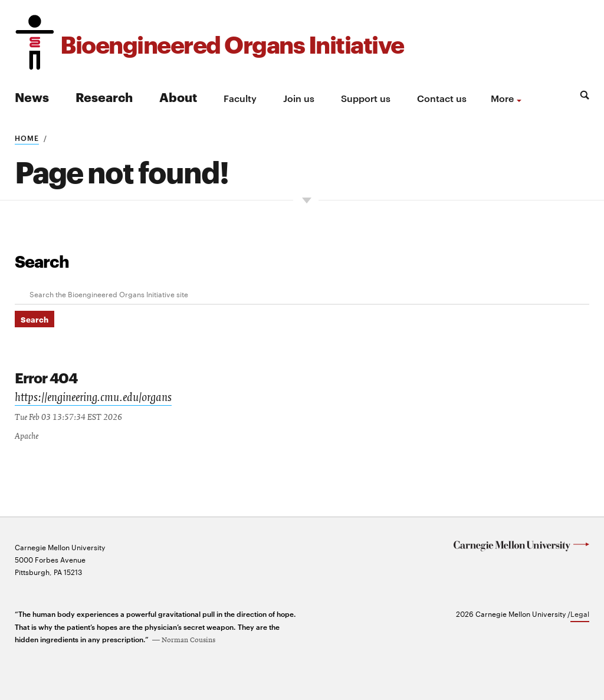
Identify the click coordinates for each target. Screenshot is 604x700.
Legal (580, 612)
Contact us (442, 98)
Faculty (240, 98)
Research (104, 96)
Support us (366, 98)
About (178, 96)
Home (27, 137)
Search (42, 261)
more (502, 98)
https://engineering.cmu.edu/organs (93, 397)
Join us (299, 98)
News (32, 96)
